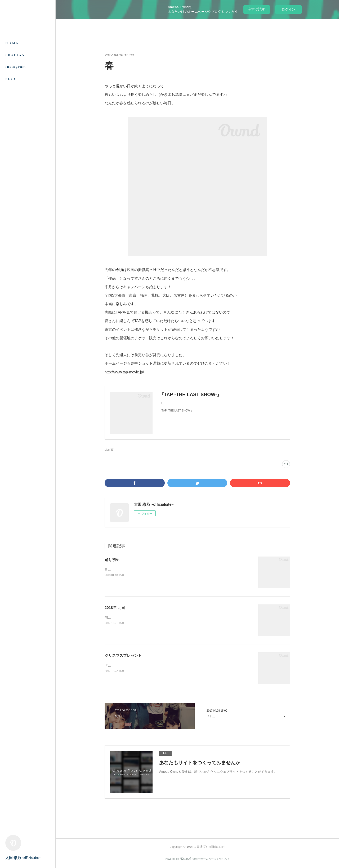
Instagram (16, 67)
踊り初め (112, 560)
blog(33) (110, 450)
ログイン (288, 9)
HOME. (13, 43)
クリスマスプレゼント (123, 655)
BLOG (11, 79)
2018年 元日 (115, 608)
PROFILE (15, 55)
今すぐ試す (257, 9)
